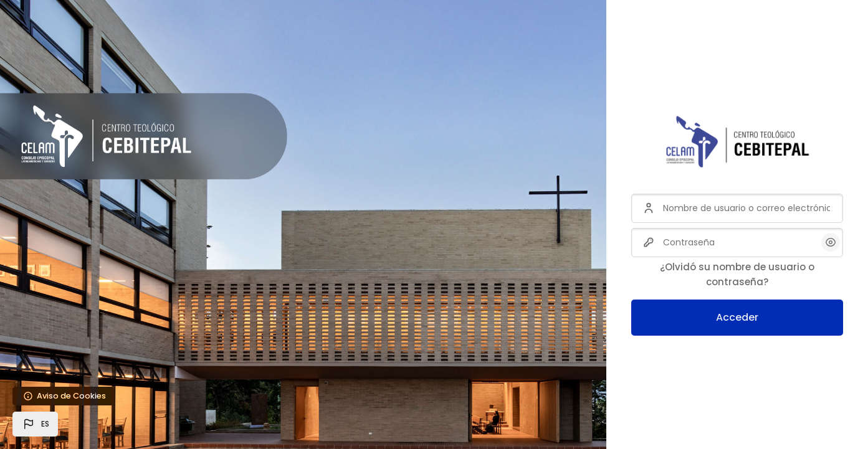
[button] (35, 424)
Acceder (737, 317)
